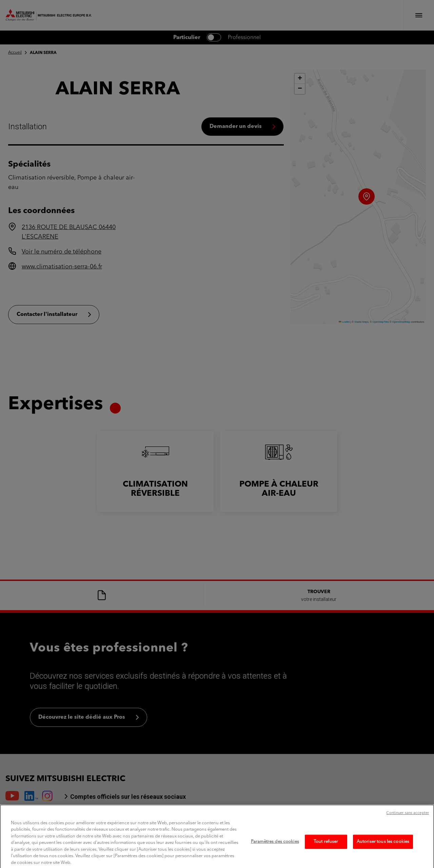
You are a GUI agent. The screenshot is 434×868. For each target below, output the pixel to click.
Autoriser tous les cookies (383, 849)
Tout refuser (326, 849)
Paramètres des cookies (275, 849)
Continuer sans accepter (408, 820)
